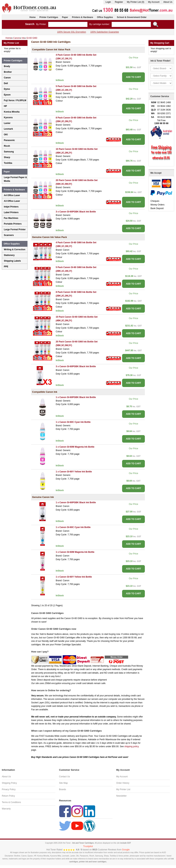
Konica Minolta (12, 112)
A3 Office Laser (12, 201)
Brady (7, 66)
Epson (7, 95)
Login (108, 2)
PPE (6, 267)
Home (33, 17)
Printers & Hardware (82, 17)
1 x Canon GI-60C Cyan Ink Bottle (73, 422)
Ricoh (7, 146)
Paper (65, 17)
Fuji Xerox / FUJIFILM (15, 100)
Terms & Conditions (11, 802)
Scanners (9, 235)
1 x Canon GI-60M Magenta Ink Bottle (75, 447)
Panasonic (9, 140)
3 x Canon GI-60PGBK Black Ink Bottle (76, 212)
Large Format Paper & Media (15, 179)
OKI (6, 135)
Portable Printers (13, 224)
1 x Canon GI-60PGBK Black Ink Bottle (76, 397)
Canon (7, 78)
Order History (123, 783)
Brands (63, 789)
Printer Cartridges (49, 17)
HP (5, 106)
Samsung (9, 152)
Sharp (7, 157)
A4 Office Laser (12, 195)
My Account (154, 2)
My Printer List (123, 789)
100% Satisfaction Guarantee (104, 32)
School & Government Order (132, 17)
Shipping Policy (9, 783)
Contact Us (64, 777)
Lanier (7, 123)
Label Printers (11, 212)
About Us (168, 2)
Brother (8, 72)
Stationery (9, 255)
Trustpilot (88, 846)
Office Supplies (105, 17)
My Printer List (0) (136, 2)
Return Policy (8, 796)
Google (126, 850)
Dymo (7, 89)
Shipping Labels (12, 261)
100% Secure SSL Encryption (71, 32)
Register (119, 2)
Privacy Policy (9, 789)
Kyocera (8, 117)
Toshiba (8, 163)
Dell (6, 83)
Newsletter (121, 796)
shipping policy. (132, 746)
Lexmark (8, 129)
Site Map (63, 783)
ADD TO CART (133, 77)
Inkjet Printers (11, 207)
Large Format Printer (15, 229)
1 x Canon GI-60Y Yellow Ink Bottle (74, 472)
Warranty (6, 809)
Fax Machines (11, 218)
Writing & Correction (15, 249)
